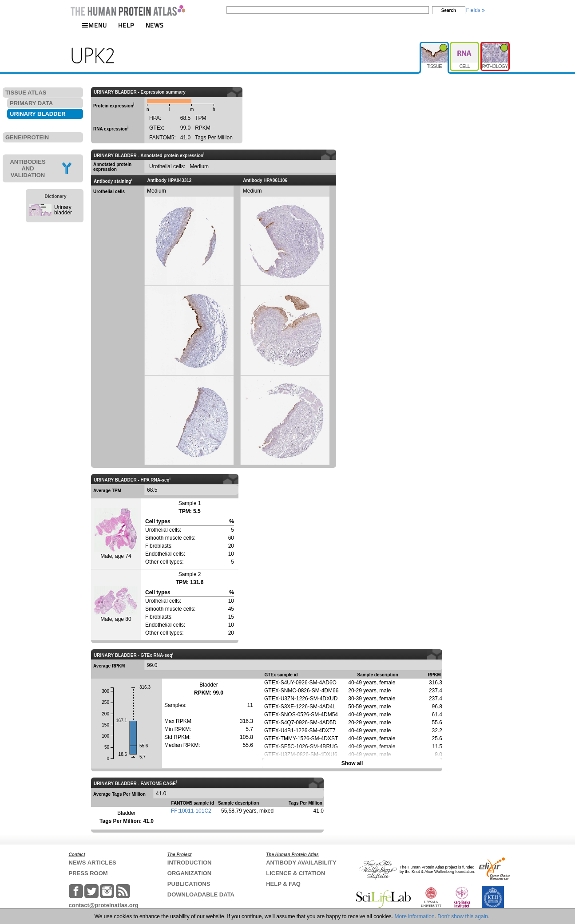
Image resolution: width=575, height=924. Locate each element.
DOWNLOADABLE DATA (201, 894)
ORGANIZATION (189, 873)
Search (449, 10)
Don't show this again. (463, 916)
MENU (94, 25)
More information (415, 916)
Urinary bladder (63, 210)
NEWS (155, 25)
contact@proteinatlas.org (104, 905)
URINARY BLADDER (38, 114)
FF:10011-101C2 (191, 811)
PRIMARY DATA (31, 103)
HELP (126, 25)
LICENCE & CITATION (295, 873)
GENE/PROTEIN (27, 137)
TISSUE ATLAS (26, 93)
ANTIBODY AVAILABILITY (301, 863)
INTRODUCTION (190, 863)
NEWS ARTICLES (93, 863)
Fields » (476, 10)
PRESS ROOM (88, 873)
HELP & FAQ (283, 884)
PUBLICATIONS (189, 884)
